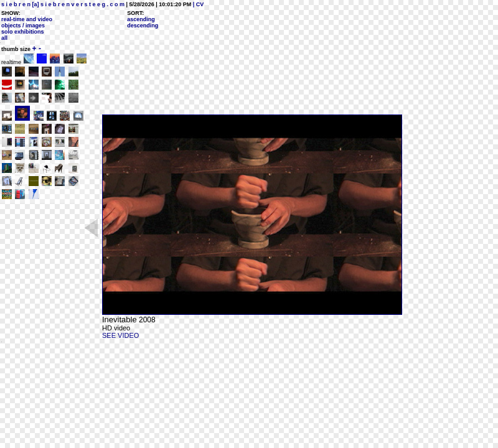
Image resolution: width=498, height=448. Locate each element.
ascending (141, 19)
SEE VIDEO (120, 335)
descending (143, 26)
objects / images (23, 26)
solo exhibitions (23, 32)
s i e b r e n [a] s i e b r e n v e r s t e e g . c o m (63, 4)
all (4, 38)
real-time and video (27, 19)
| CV (197, 4)
